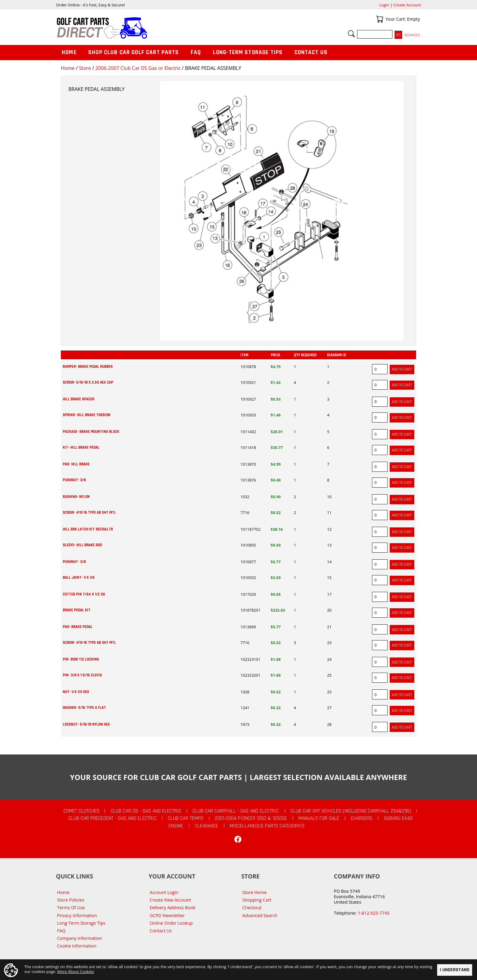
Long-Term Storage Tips (248, 52)
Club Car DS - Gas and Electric (146, 811)
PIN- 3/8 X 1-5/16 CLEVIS (82, 675)
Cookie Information (77, 946)
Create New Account (170, 900)
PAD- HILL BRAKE (76, 464)
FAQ (196, 52)
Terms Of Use (71, 908)
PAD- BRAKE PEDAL (78, 627)
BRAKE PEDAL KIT (77, 610)
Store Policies (71, 900)
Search (351, 34)
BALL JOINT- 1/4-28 (78, 578)
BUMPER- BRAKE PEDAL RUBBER (88, 367)
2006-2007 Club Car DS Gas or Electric (138, 68)
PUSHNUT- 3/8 (74, 480)
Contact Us (311, 52)
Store (85, 68)
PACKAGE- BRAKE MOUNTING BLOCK (91, 432)
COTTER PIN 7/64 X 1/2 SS (84, 594)
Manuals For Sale (319, 818)
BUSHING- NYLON (76, 497)
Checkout (252, 908)
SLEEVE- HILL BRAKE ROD (82, 545)
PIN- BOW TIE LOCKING (81, 659)
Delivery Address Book (172, 908)
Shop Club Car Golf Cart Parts (134, 52)
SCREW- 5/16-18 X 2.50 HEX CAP (88, 382)
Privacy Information (77, 915)
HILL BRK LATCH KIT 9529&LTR (88, 529)
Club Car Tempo (186, 818)
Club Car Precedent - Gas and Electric (113, 818)
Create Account (407, 5)
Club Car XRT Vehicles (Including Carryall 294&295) (351, 811)
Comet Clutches (81, 811)
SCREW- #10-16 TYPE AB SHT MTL (89, 512)
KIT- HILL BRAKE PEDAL (81, 447)
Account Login (164, 892)
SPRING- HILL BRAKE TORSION (87, 415)
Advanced (412, 35)
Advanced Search (260, 915)
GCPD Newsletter (167, 915)
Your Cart (380, 19)
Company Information (80, 938)
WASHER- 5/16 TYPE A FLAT (84, 708)
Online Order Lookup (171, 923)
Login (384, 5)
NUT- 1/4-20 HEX (76, 692)
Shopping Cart (257, 900)
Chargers (362, 818)
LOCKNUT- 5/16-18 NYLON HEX (86, 724)
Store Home (255, 892)
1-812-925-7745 (374, 913)
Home (68, 68)
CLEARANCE (207, 826)
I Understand (455, 970)
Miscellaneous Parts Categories (267, 826)
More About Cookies (76, 971)
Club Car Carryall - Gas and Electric (236, 811)
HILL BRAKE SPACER (78, 399)
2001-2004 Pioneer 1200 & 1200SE (251, 818)
